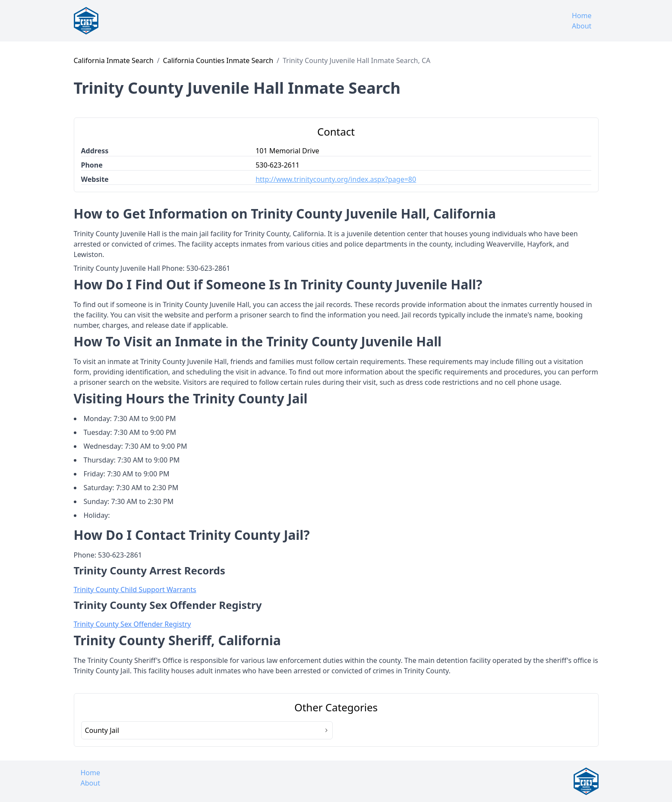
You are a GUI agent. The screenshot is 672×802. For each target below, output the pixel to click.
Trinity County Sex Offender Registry (133, 624)
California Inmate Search (114, 60)
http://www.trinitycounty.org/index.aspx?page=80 (336, 179)
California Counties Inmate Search (218, 60)
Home (582, 16)
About (582, 26)
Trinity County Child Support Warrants (135, 590)
